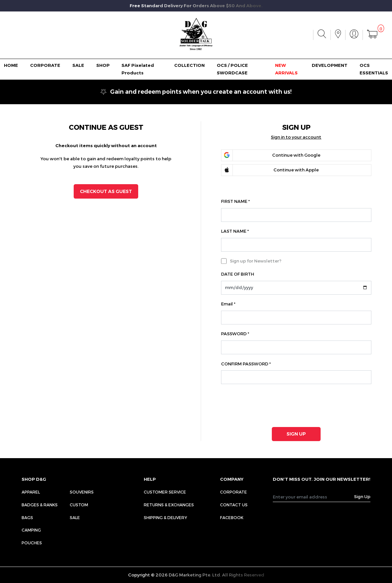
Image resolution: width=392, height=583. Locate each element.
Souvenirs (82, 492)
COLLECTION (189, 65)
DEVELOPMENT (330, 65)
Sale (75, 517)
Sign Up (362, 496)
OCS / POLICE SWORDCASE (232, 69)
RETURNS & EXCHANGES (169, 505)
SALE (78, 65)
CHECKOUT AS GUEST (106, 191)
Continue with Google (296, 155)
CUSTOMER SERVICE (165, 492)
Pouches (32, 543)
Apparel (31, 492)
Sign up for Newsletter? (256, 261)
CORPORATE (45, 65)
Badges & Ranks (40, 505)
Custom (79, 505)
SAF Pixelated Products (138, 69)
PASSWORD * (235, 334)
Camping (31, 530)
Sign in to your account (296, 137)
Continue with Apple (296, 170)
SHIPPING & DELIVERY (165, 517)
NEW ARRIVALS (286, 69)
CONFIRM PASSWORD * (246, 364)
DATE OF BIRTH (238, 274)
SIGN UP (296, 434)
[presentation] (265, 404)
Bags (27, 517)
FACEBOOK (232, 517)
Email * (228, 304)
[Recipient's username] (314, 497)
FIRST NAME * (235, 201)
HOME (11, 65)
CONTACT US (234, 505)
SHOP (103, 65)
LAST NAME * (235, 231)
